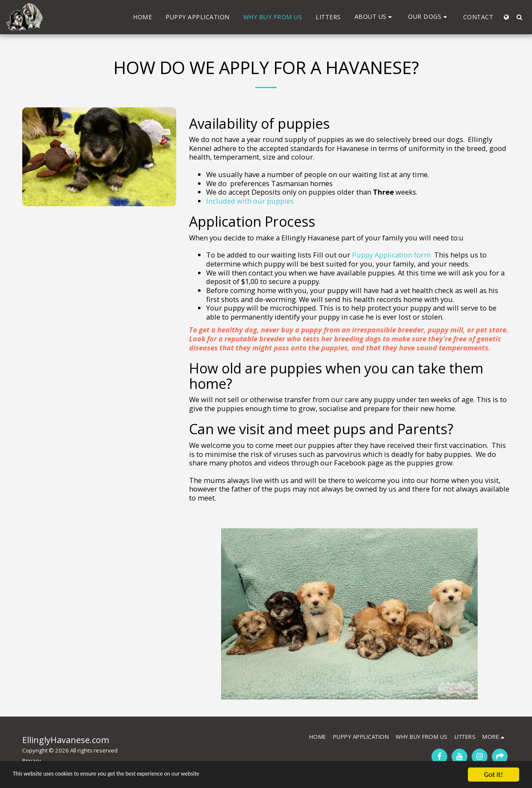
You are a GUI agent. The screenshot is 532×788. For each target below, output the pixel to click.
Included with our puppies (250, 201)
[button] (375, 17)
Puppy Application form (391, 255)
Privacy (32, 761)
